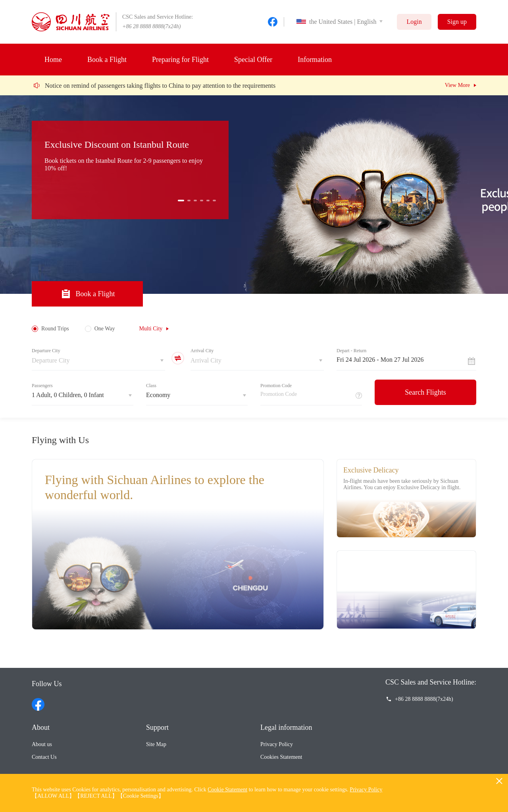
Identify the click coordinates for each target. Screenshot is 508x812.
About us (42, 744)
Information (315, 60)
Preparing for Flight (180, 60)
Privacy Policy (277, 744)
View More (457, 85)
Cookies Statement (281, 757)
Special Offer (253, 60)
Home (53, 60)
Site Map (156, 744)
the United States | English (336, 22)
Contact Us (44, 757)
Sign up (457, 22)
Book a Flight (107, 60)
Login (414, 22)
